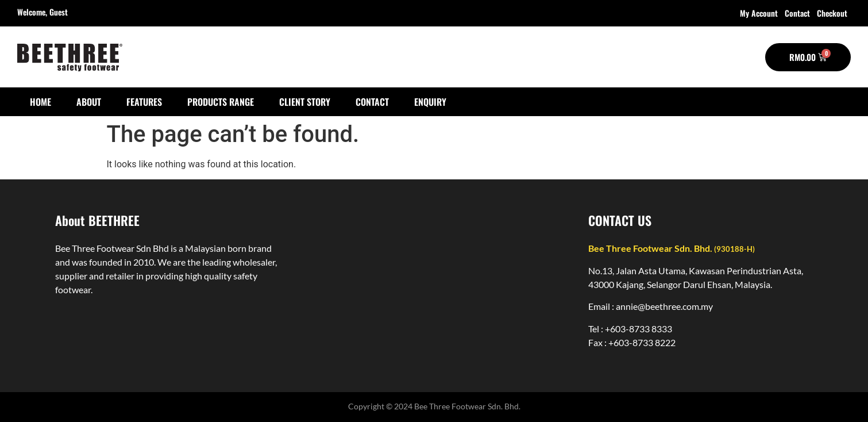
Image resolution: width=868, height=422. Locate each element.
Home (40, 102)
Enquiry (430, 102)
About (89, 102)
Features (144, 102)
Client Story (305, 102)
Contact (797, 13)
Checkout (832, 13)
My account (759, 13)
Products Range (221, 102)
